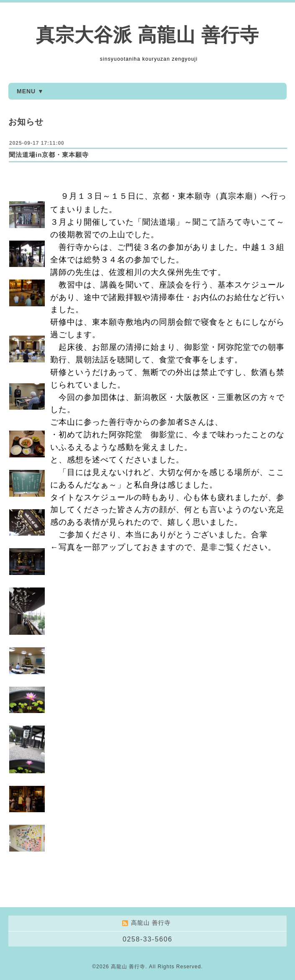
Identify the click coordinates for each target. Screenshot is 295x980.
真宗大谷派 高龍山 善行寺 (147, 35)
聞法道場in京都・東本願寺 (49, 155)
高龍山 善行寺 (128, 967)
